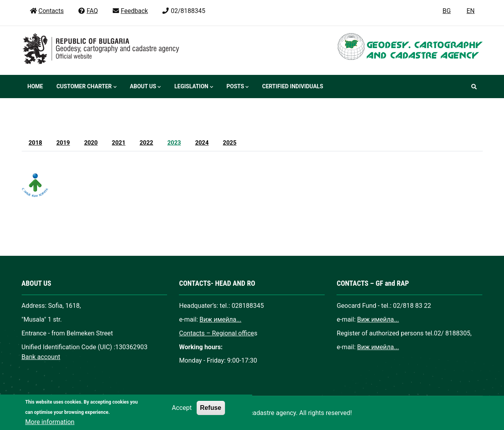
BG (447, 11)
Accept (182, 414)
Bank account (41, 357)
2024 (202, 143)
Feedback (130, 11)
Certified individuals (293, 86)
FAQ (88, 11)
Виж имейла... (220, 319)
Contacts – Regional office (216, 333)
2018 (35, 143)
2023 (174, 143)
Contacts (47, 11)
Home (35, 86)
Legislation (193, 87)
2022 (146, 143)
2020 (91, 143)
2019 (63, 143)
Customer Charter (86, 87)
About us (146, 87)
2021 (119, 143)
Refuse (211, 414)
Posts (238, 87)
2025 (230, 143)
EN (471, 11)
